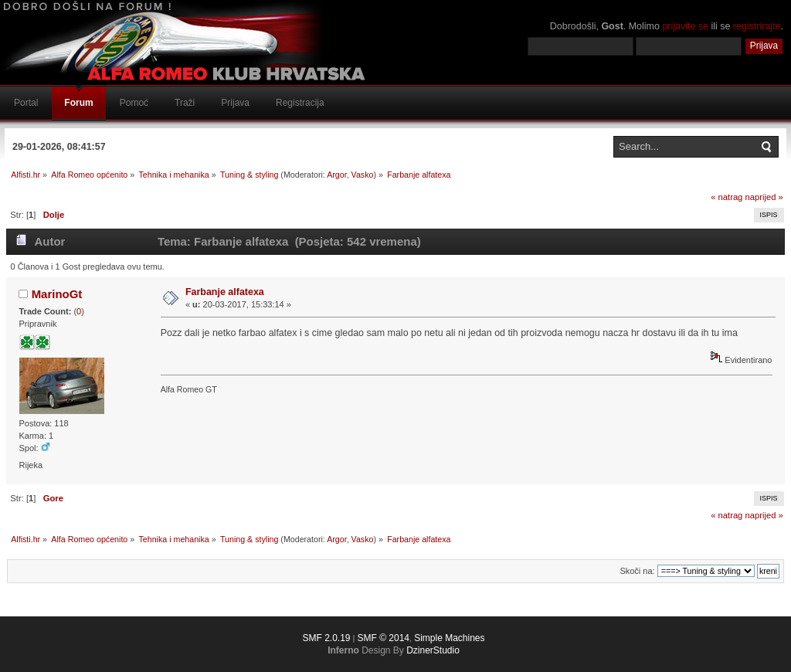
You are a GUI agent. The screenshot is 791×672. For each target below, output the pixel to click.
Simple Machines (449, 638)
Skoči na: (637, 571)
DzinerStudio (433, 650)
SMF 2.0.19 (326, 638)
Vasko (363, 175)
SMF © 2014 (383, 638)
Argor (336, 175)
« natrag (726, 197)
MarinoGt (57, 294)
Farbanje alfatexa (225, 292)
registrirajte (757, 26)
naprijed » (764, 197)
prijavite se (685, 26)
